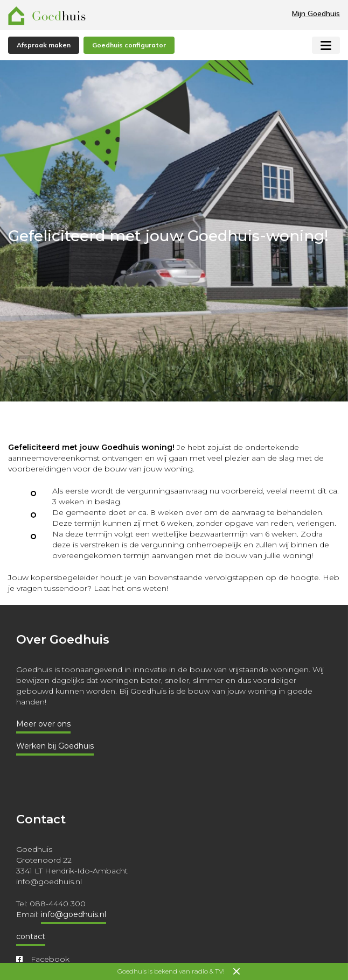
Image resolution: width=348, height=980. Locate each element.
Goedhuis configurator (129, 45)
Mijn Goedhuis (316, 13)
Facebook (43, 959)
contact (31, 936)
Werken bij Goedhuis (55, 746)
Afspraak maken (44, 45)
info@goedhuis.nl (74, 914)
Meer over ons (43, 724)
